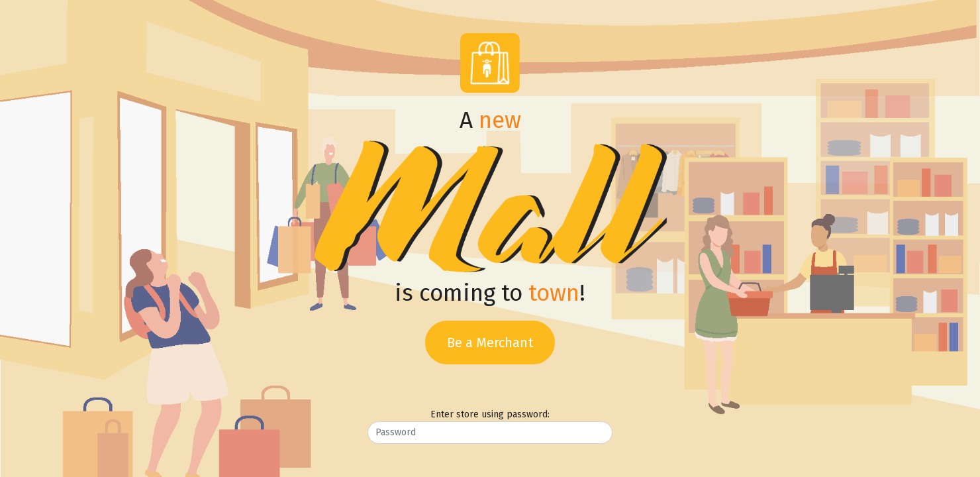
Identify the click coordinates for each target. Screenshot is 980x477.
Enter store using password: (490, 414)
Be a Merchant (490, 343)
